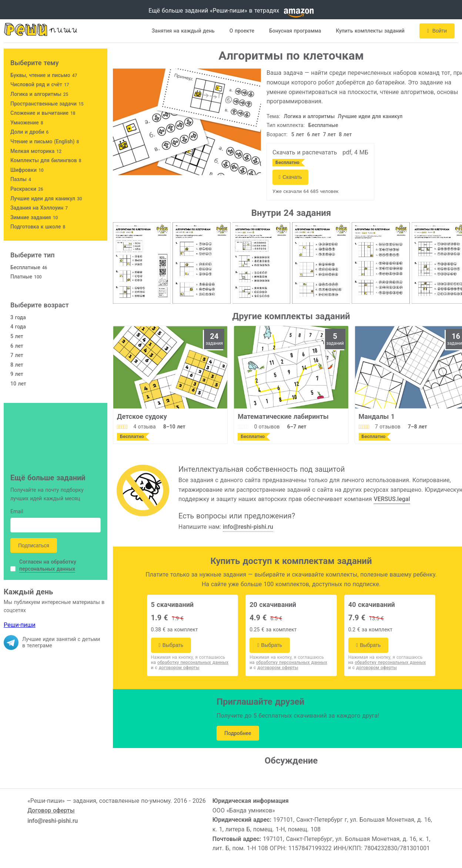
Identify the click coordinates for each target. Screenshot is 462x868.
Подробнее (238, 733)
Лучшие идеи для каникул (370, 116)
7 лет (329, 134)
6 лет (314, 134)
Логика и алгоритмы (309, 116)
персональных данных (47, 569)
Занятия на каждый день (183, 31)
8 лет (345, 134)
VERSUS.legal (392, 499)
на (190, 662)
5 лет (298, 134)
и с (175, 668)
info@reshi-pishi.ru (248, 527)
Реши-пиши (20, 625)
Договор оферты (51, 810)
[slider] (122, 427)
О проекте (242, 31)
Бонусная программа (295, 31)
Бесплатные (323, 125)
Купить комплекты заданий (370, 31)
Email (17, 512)
